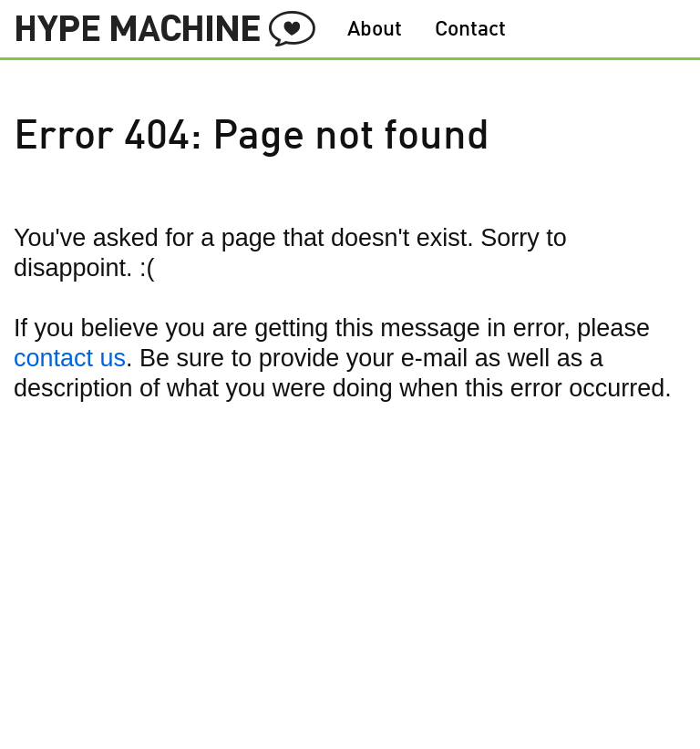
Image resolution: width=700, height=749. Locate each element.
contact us (70, 358)
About (375, 30)
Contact (470, 30)
